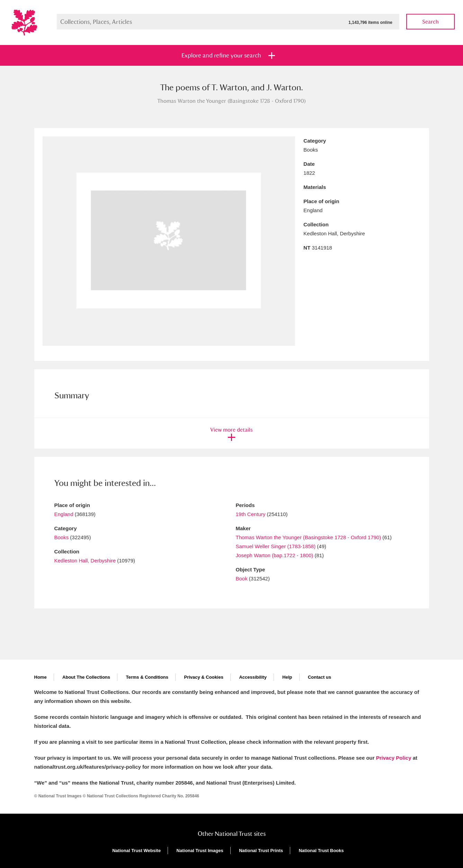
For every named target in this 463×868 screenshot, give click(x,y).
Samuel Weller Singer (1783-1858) (276, 546)
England (64, 514)
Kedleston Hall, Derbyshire (85, 560)
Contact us (319, 677)
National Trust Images (200, 851)
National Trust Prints (261, 851)
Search (430, 22)
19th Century (251, 514)
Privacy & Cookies (203, 677)
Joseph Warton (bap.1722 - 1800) (275, 555)
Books (62, 537)
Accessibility (253, 677)
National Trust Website (136, 851)
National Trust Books (321, 851)
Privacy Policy (394, 758)
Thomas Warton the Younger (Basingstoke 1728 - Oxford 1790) (309, 537)
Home (41, 677)
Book (242, 578)
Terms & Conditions (147, 677)
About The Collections (86, 677)
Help (287, 677)
